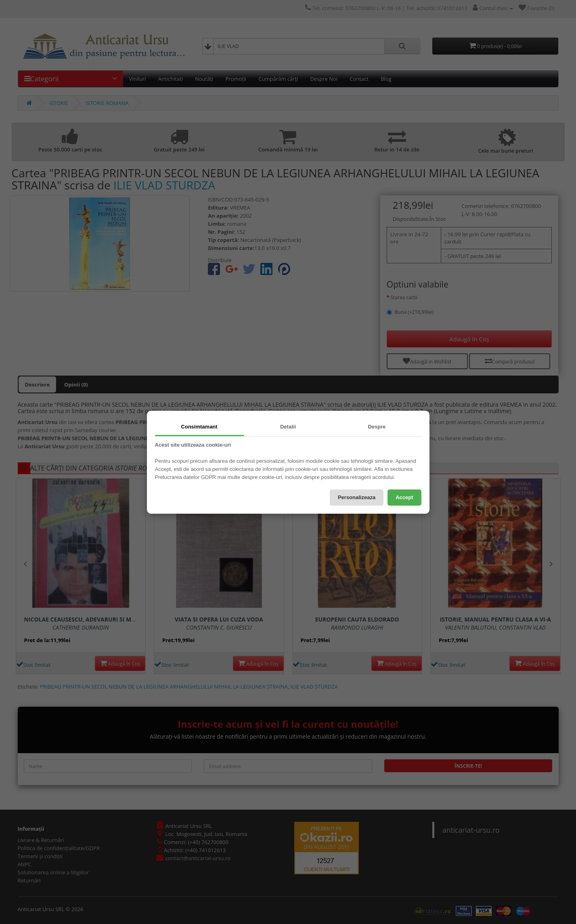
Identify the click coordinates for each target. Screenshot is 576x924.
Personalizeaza (357, 497)
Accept (404, 497)
